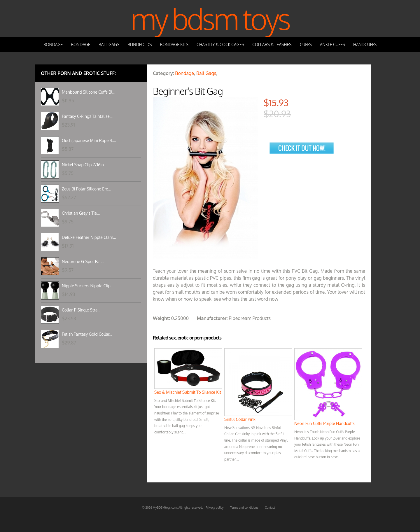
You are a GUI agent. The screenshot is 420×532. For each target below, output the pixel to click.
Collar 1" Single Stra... (81, 310)
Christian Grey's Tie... (81, 213)
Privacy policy (215, 508)
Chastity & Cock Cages (220, 44)
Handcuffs (365, 44)
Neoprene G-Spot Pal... (83, 261)
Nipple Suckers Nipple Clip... (88, 286)
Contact (270, 508)
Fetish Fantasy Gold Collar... (87, 334)
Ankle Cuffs (332, 44)
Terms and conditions (244, 508)
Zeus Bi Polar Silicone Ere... (86, 189)
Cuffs (306, 44)
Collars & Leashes (272, 44)
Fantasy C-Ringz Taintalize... (87, 116)
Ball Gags (109, 44)
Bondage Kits (174, 44)
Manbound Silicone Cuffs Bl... (89, 92)
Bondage (53, 44)
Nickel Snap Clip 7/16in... (84, 165)
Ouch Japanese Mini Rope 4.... (89, 140)
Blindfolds (140, 44)
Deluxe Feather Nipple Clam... (89, 237)
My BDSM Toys (210, 19)
